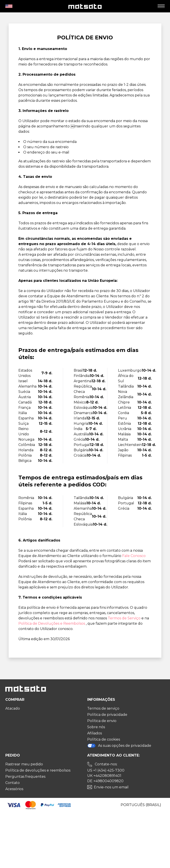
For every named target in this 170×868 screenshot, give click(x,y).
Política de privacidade (107, 715)
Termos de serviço (103, 708)
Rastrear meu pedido (24, 764)
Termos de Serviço (125, 618)
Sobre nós (96, 727)
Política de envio (102, 721)
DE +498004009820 (105, 781)
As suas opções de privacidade (119, 746)
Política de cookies (104, 739)
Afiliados (95, 733)
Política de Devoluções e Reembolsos (52, 623)
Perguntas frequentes (25, 777)
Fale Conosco (134, 556)
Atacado (13, 708)
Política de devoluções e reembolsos (38, 770)
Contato (13, 783)
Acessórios (14, 789)
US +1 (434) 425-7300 (106, 770)
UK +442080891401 (104, 776)
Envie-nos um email (111, 787)
